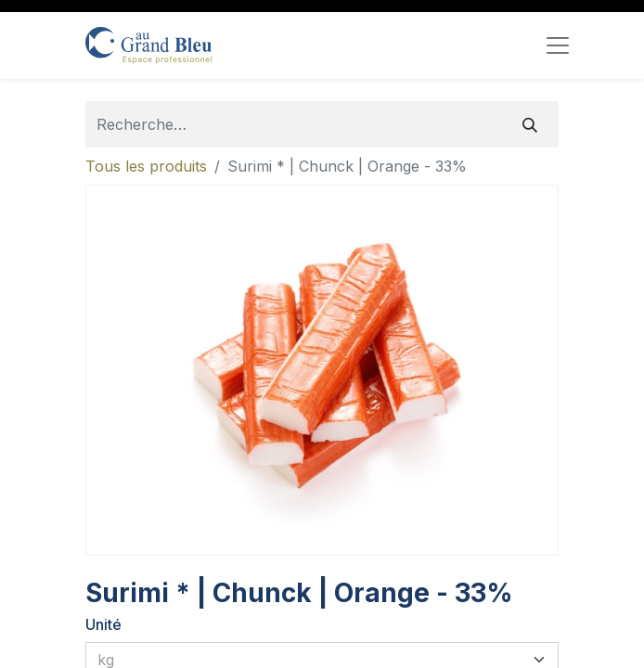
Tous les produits (146, 166)
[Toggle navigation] (558, 45)
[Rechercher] (530, 124)
